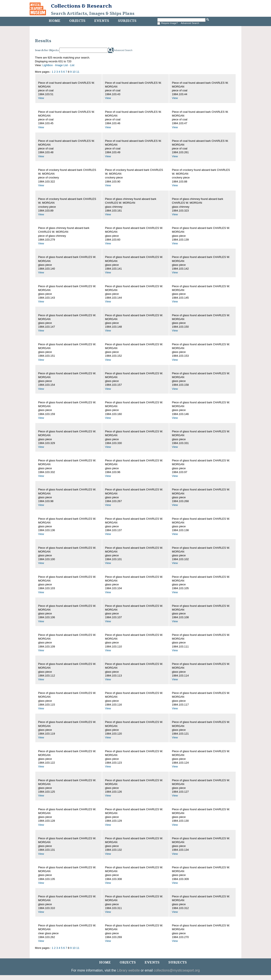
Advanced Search (190, 23)
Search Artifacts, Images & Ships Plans (93, 14)
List (72, 65)
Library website (129, 970)
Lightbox (48, 65)
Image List (61, 65)
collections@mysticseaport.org (177, 970)
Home (55, 21)
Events (102, 21)
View (41, 98)
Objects (77, 21)
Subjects (127, 21)
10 (74, 72)
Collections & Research (81, 6)
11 (78, 72)
